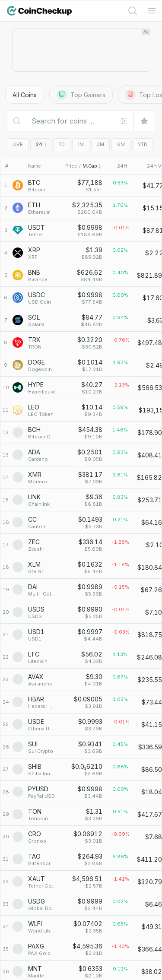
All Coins (25, 95)
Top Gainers (81, 95)
